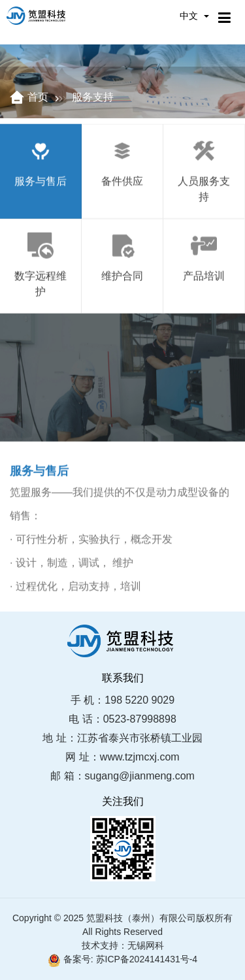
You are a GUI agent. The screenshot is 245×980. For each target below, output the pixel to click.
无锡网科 (146, 945)
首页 (38, 97)
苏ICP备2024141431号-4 (147, 959)
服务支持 (93, 97)
